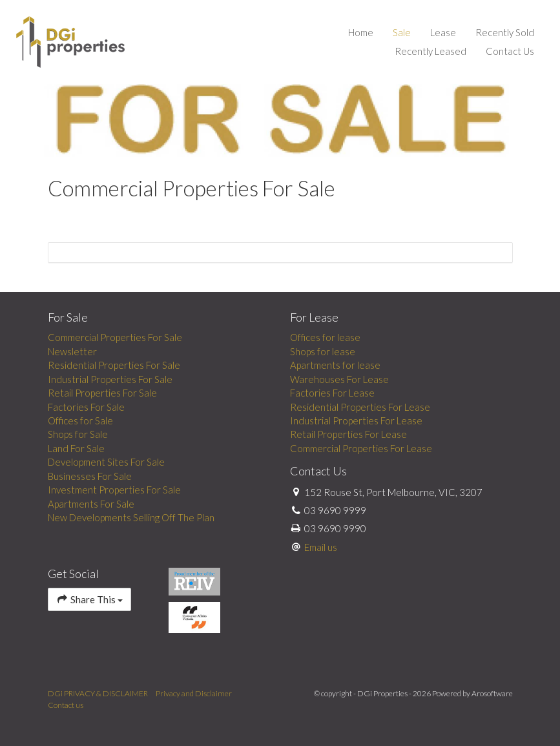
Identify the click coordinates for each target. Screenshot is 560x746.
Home (361, 32)
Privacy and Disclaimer (194, 693)
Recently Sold (505, 32)
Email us (321, 547)
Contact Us (510, 51)
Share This (89, 599)
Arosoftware (492, 693)
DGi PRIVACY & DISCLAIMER (98, 693)
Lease (443, 32)
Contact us (66, 705)
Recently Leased (430, 51)
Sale (402, 32)
